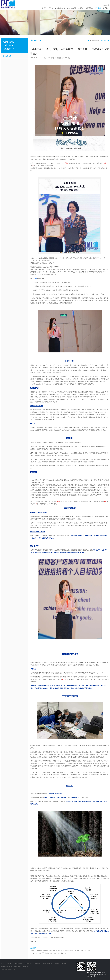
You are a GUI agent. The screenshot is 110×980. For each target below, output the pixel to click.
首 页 (44, 8)
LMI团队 (81, 8)
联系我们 (106, 8)
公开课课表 (89, 8)
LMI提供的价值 (60, 8)
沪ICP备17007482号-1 (8, 969)
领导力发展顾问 (48, 964)
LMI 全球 (106, 5)
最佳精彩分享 (7, 56)
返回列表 (33, 948)
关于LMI (50, 8)
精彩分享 (98, 8)
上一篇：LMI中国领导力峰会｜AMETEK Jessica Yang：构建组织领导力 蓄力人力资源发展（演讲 (60, 951)
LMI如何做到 (72, 8)
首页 (92, 40)
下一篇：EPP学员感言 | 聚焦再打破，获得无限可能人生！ (48, 953)
